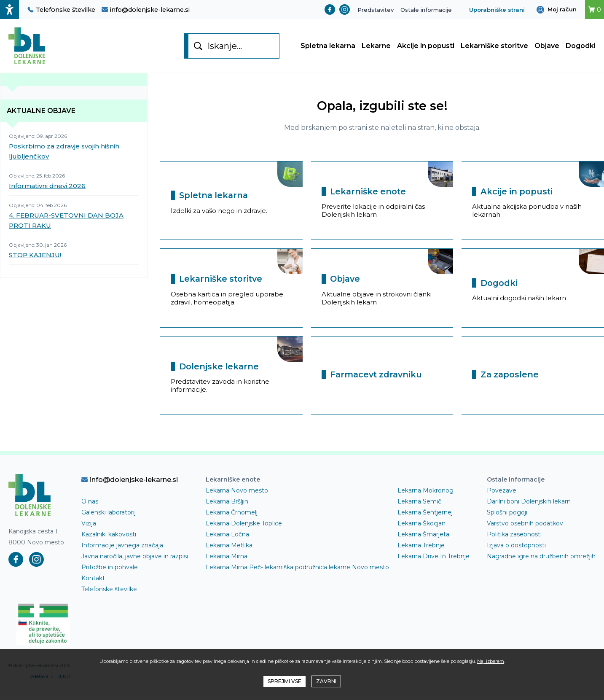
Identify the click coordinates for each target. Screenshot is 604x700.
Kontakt (93, 582)
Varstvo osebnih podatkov (525, 527)
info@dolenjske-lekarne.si (146, 10)
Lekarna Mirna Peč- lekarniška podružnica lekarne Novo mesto (297, 571)
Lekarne (376, 47)
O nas (90, 505)
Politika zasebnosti (514, 538)
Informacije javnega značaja (122, 549)
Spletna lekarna (328, 47)
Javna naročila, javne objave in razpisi (135, 560)
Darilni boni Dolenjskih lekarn (529, 505)
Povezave (502, 494)
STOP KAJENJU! (35, 258)
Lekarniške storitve (494, 47)
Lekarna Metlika (229, 549)
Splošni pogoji (507, 516)
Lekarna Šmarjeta (423, 538)
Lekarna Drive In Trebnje (434, 560)
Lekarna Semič (419, 505)
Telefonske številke (61, 10)
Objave (547, 47)
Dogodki (581, 47)
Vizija (89, 527)
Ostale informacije (426, 10)
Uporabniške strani (497, 10)
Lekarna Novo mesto (237, 494)
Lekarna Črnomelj (232, 516)
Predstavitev (376, 10)
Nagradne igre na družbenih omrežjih (541, 560)
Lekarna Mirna (227, 560)
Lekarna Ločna (227, 538)
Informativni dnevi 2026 (47, 189)
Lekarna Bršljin (227, 505)
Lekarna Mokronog (425, 494)
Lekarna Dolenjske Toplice (244, 527)
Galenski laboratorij (109, 516)
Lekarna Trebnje (421, 549)
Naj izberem (491, 661)
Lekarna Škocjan (421, 527)
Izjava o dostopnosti (516, 549)
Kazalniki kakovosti (109, 538)
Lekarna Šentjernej (425, 516)
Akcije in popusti (426, 47)
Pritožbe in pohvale (110, 571)
